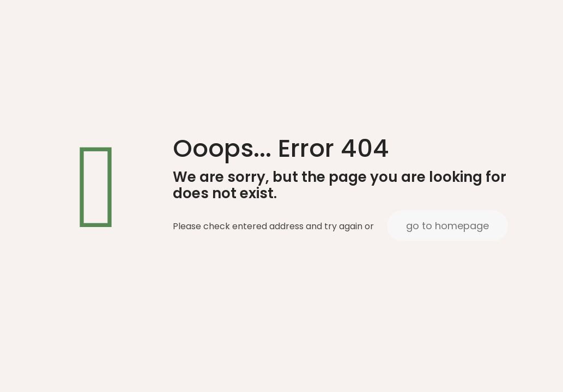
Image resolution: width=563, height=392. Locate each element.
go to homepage (447, 226)
